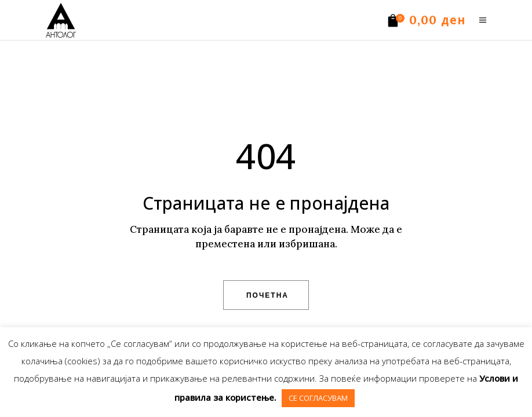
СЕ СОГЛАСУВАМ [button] (318, 398)
